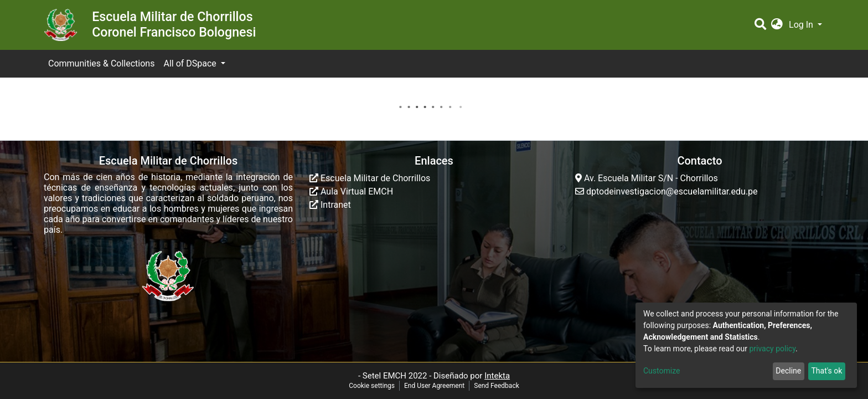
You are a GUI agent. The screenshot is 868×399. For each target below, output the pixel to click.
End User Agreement (434, 386)
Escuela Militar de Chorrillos (370, 178)
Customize (662, 371)
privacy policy (772, 349)
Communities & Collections (101, 63)
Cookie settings (372, 386)
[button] (777, 25)
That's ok (826, 371)
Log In (802, 25)
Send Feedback (497, 386)
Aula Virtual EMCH (351, 191)
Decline (788, 371)
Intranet (330, 205)
